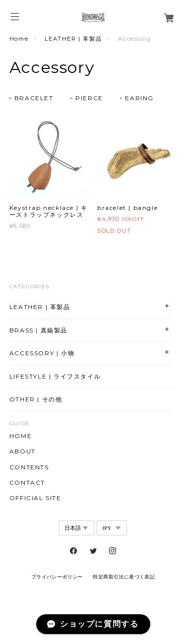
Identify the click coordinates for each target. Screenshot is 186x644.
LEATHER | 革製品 (73, 39)
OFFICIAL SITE (35, 498)
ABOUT (23, 451)
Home (19, 39)
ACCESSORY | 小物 (42, 353)
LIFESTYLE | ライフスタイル (55, 376)
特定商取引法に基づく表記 (124, 577)
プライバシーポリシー (57, 577)
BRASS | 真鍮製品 (38, 330)
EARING (139, 98)
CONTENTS (29, 467)
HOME (21, 436)
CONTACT (27, 483)
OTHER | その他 (36, 399)
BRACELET (34, 98)
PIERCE (89, 98)
